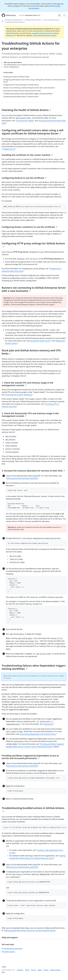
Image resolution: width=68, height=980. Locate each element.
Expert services (55, 970)
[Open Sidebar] (3, 21)
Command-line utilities (25, 121)
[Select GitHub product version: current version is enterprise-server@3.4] (30, 15)
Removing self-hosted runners (39, 341)
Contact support (8, 952)
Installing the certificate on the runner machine (27, 155)
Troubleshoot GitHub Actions (15, 22)
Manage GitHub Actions (33, 20)
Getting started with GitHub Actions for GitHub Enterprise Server (30, 931)
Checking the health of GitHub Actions (26, 110)
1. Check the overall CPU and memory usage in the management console (27, 384)
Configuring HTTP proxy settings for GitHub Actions (33, 245)
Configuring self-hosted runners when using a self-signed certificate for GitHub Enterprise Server (33, 132)
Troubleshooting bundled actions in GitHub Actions (33, 809)
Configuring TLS (9, 149)
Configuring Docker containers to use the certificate (30, 227)
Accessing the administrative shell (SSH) (22, 478)
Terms (27, 970)
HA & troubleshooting (51, 20)
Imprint (20, 970)
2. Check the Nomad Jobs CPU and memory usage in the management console (30, 415)
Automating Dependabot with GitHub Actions (38, 734)
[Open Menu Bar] (65, 15)
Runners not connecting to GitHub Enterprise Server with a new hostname (34, 289)
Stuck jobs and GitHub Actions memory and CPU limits (31, 352)
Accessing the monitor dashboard (19, 395)
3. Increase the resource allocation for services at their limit (33, 471)
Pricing (46, 970)
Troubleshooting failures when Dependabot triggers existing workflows (34, 667)
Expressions (48, 724)
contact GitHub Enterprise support (45, 35)
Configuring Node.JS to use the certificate (24, 178)
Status (40, 970)
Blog (3, 972)
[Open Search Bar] (59, 15)
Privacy (34, 970)
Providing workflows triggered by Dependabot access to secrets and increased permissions (30, 757)
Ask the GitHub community (12, 949)
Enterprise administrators (14, 20)
